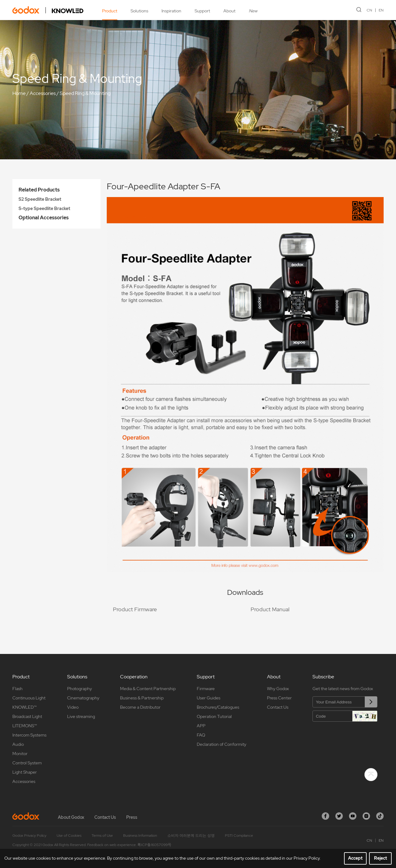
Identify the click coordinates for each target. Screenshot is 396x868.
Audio (18, 744)
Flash (17, 689)
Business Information (140, 836)
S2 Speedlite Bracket (40, 199)
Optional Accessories (44, 218)
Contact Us (278, 707)
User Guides (209, 698)
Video (73, 707)
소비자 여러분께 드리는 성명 (191, 836)
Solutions (139, 11)
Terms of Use (102, 836)
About (229, 11)
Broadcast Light (27, 716)
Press (132, 817)
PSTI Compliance (239, 836)
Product (110, 11)
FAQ (201, 735)
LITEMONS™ (25, 726)
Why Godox (278, 689)
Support (202, 11)
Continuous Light (29, 698)
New (253, 11)
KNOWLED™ (24, 707)
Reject (381, 858)
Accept (355, 858)
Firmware (206, 689)
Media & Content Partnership (148, 689)
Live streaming (81, 716)
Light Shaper (25, 772)
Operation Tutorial (214, 716)
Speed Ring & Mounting (85, 93)
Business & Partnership (142, 698)
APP (201, 726)
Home (19, 93)
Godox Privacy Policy (29, 836)
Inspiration (171, 11)
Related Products (39, 190)
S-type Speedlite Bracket (44, 208)
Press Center (279, 698)
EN (381, 10)
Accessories (43, 93)
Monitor (20, 754)
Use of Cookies (69, 836)
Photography (80, 689)
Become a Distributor (140, 707)
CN (369, 10)
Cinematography (83, 698)
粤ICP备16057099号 (154, 845)
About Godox (71, 817)
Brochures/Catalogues (218, 707)
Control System (27, 763)
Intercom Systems (29, 735)
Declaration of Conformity (222, 744)
